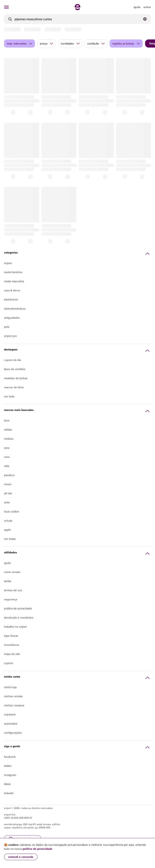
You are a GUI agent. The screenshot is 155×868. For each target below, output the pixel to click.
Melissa (9, 439)
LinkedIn (9, 793)
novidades (70, 44)
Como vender (12, 572)
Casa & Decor (12, 290)
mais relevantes (20, 44)
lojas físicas (11, 636)
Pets (7, 327)
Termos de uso (13, 590)
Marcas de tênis (14, 387)
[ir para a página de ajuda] (137, 7)
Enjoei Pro (10, 336)
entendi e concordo (21, 857)
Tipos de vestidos (15, 369)
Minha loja (10, 687)
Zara (7, 448)
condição (96, 44)
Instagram (10, 775)
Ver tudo (9, 396)
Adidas (8, 430)
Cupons (9, 663)
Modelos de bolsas (16, 378)
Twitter (8, 766)
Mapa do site (12, 654)
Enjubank (10, 714)
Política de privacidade (18, 608)
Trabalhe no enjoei (15, 627)
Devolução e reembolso (19, 618)
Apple (7, 530)
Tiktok (7, 784)
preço (47, 44)
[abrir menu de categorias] (6, 7)
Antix (7, 502)
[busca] (77, 19)
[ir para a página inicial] (77, 9)
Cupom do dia (13, 360)
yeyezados (11, 724)
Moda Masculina (14, 281)
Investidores (12, 645)
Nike (7, 466)
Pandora (9, 475)
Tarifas (8, 581)
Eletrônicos (11, 299)
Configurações (13, 733)
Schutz (8, 521)
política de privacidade (37, 849)
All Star (8, 493)
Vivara (8, 484)
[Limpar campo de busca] (145, 19)
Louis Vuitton (12, 511)
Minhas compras (14, 705)
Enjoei (8, 263)
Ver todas (10, 539)
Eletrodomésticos (15, 309)
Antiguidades (12, 318)
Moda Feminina (13, 272)
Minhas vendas (13, 696)
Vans (7, 457)
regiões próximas (126, 44)
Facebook (10, 757)
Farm (7, 420)
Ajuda (7, 563)
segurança (11, 599)
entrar (147, 7)
